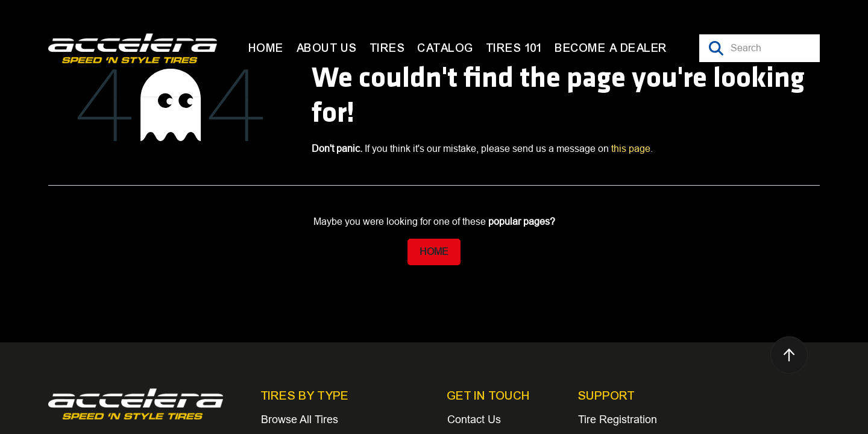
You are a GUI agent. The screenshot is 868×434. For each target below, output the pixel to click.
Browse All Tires (300, 420)
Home (434, 252)
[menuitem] (266, 48)
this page (631, 149)
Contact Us (474, 420)
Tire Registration (618, 420)
